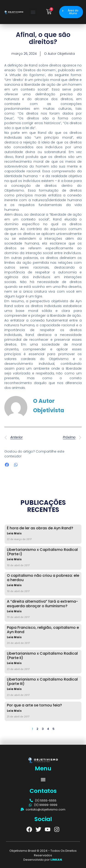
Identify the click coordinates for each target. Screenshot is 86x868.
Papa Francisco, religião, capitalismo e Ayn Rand (43, 630)
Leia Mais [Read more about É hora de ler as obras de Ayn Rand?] (14, 534)
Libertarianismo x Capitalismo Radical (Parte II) (42, 656)
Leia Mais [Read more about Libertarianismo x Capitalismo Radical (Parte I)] (14, 559)
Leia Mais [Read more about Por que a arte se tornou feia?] (14, 711)
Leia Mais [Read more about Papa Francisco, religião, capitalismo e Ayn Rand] (14, 637)
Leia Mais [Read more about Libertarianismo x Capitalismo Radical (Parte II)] (14, 663)
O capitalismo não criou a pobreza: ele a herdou (43, 578)
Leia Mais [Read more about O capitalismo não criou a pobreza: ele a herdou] (14, 585)
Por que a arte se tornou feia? (34, 705)
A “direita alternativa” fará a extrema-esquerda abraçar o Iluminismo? (42, 604)
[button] (33, 12)
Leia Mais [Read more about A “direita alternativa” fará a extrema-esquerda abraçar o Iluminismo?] (14, 611)
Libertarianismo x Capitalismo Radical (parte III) (42, 681)
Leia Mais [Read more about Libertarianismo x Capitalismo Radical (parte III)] (14, 689)
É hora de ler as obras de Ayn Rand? (40, 528)
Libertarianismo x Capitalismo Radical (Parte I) (42, 552)
